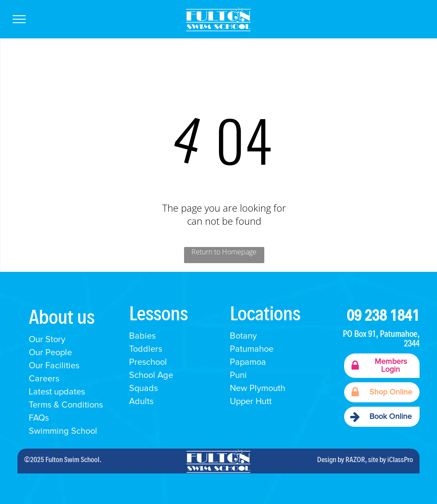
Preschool (148, 362)
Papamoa (248, 362)
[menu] (19, 19)
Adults (141, 401)
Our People (50, 353)
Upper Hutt (251, 401)
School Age (151, 375)
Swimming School (64, 431)
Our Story (47, 339)
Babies (142, 336)
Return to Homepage (224, 252)
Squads (143, 388)
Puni (238, 375)
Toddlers (146, 349)
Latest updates (57, 392)
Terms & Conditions (66, 405)
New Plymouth (258, 388)
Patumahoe (252, 349)
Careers (44, 379)
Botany (243, 336)
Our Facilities (54, 366)
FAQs (39, 418)
